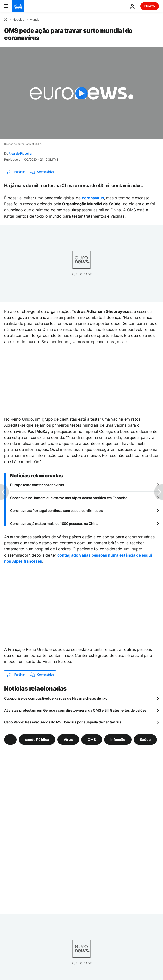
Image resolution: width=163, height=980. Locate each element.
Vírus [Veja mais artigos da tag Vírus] (68, 739)
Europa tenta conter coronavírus (37, 485)
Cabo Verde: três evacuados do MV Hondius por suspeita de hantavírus (63, 722)
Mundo (35, 20)
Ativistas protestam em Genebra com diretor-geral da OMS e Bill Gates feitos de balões (75, 710)
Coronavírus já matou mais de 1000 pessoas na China (54, 523)
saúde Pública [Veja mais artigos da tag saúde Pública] (37, 739)
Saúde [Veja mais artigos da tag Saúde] (145, 739)
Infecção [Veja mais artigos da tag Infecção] (118, 739)
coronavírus (93, 198)
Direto (150, 6)
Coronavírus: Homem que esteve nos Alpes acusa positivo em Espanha (69, 498)
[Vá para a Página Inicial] (18, 6)
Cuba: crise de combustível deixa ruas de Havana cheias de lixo (56, 698)
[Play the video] (81, 93)
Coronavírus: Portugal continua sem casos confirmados (56, 511)
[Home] (6, 19)
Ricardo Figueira (20, 153)
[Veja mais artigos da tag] (10, 740)
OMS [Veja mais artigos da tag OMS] (92, 739)
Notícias (18, 20)
